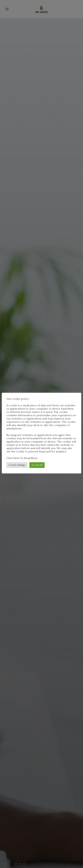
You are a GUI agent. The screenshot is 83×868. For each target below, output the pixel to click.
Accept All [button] (37, 465)
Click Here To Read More (22, 458)
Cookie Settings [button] (17, 465)
